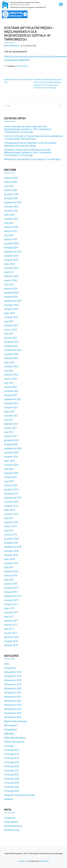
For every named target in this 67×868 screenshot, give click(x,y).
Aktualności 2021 (13, 693)
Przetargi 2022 (12, 775)
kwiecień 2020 (11, 473)
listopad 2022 (11, 346)
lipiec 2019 (9, 510)
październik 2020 (13, 448)
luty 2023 (9, 334)
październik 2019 (13, 498)
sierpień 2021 (11, 407)
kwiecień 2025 (11, 227)
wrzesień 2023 (11, 305)
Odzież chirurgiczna (14, 742)
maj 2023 (9, 321)
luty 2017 (9, 629)
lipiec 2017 (9, 608)
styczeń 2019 (11, 535)
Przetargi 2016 (12, 750)
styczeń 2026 (11, 190)
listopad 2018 (11, 543)
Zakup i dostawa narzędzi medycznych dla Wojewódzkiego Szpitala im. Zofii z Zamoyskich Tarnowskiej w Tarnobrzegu (28, 129)
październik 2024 (13, 252)
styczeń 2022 (11, 387)
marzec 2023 (10, 330)
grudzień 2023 (11, 293)
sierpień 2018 (11, 555)
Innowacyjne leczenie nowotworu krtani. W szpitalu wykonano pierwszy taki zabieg (30, 144)
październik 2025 (13, 202)
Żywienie (8, 799)
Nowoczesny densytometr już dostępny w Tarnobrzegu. (33, 159)
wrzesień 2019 (11, 502)
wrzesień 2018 (11, 551)
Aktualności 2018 (13, 680)
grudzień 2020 (11, 440)
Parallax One (24, 861)
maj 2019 (9, 518)
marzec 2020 (10, 477)
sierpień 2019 (11, 506)
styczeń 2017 (11, 633)
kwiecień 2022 (11, 375)
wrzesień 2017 (11, 600)
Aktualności (10, 668)
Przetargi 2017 (12, 754)
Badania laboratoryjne (15, 721)
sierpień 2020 (11, 457)
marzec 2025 (10, 231)
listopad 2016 (11, 641)
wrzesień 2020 (11, 453)
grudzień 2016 (11, 637)
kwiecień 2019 (11, 522)
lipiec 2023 (9, 313)
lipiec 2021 (9, 412)
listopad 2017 (11, 592)
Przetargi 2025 (12, 787)
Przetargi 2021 (12, 770)
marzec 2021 (10, 428)
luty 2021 (9, 432)
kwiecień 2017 (11, 621)
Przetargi (9, 746)
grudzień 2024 (11, 243)
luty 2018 (9, 580)
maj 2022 (9, 371)
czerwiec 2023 (11, 317)
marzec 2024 (10, 280)
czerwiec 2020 (11, 465)
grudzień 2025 (11, 194)
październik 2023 (13, 301)
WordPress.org (12, 830)
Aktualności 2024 (13, 709)
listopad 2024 (11, 248)
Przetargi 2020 (12, 766)
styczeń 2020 (11, 485)
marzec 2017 (10, 625)
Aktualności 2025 (13, 713)
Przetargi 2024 (21, 66)
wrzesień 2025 (11, 207)
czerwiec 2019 (11, 514)
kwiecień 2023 (11, 325)
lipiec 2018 (9, 559)
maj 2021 (9, 420)
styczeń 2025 (11, 239)
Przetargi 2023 (12, 779)
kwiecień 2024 (11, 276)
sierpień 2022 (11, 358)
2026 (7, 664)
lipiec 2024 (9, 264)
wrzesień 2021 (11, 403)
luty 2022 (9, 383)
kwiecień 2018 (11, 571)
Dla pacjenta (10, 729)
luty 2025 (9, 235)
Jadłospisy (9, 734)
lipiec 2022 (9, 362)
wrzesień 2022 (11, 354)
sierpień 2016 (11, 645)
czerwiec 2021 (11, 416)
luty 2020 (9, 481)
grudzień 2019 (11, 489)
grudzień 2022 (11, 342)
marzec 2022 (10, 379)
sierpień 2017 (11, 604)
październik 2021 (13, 399)
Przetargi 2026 (12, 791)
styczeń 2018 (11, 584)
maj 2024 (9, 272)
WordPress (44, 861)
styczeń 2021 (11, 436)
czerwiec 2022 (11, 366)
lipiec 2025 (9, 215)
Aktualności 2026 (13, 717)
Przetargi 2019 (12, 762)
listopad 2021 (11, 395)
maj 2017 (9, 617)
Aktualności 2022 (13, 701)
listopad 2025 (11, 198)
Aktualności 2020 (13, 688)
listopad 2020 (11, 444)
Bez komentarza (12, 46)
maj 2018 (9, 567)
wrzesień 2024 (11, 256)
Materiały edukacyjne (15, 738)
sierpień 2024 (11, 260)
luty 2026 (9, 186)
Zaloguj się (10, 818)
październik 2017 (13, 596)
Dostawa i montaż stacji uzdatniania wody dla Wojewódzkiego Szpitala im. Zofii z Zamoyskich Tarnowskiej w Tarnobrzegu (28, 152)
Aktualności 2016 (13, 672)
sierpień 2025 (11, 211)
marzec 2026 (10, 182)
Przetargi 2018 (12, 758)
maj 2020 (9, 469)
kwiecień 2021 (11, 424)
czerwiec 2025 (11, 219)
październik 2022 (13, 350)
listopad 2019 (11, 494)
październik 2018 (13, 547)
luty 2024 (9, 284)
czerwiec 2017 (11, 612)
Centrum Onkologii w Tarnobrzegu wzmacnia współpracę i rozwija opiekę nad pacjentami (33, 137)
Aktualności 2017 (13, 676)
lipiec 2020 (9, 461)
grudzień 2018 (11, 539)
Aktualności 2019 (13, 684)
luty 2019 (9, 530)
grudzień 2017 (11, 588)
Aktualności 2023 (13, 705)
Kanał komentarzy (13, 826)
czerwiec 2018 (11, 563)
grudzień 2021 (11, 391)
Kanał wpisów (11, 822)
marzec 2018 (10, 576)
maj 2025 (9, 223)
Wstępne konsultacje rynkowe (19, 795)
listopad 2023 (11, 297)
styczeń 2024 (11, 289)
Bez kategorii (11, 725)
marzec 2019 (10, 526)
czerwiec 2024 (11, 268)
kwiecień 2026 (11, 178)
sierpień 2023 (11, 309)
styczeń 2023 (11, 338)
